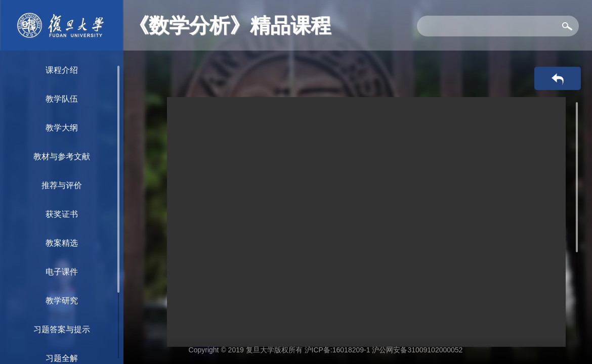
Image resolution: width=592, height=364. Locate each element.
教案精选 (62, 243)
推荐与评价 (62, 185)
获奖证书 (62, 214)
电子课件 (62, 272)
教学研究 (62, 301)
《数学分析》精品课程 (230, 25)
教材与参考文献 (62, 156)
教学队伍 (62, 99)
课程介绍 (62, 70)
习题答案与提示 (62, 329)
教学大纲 (62, 128)
